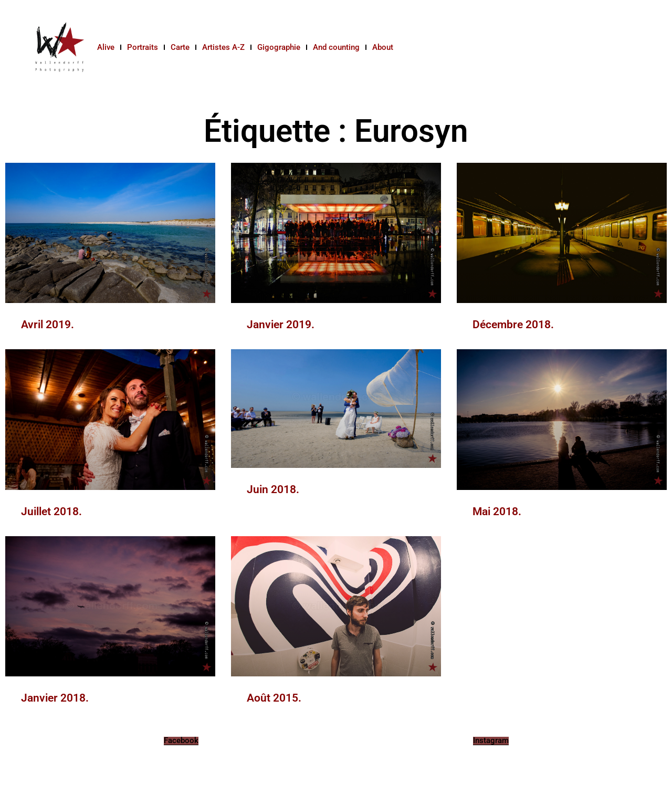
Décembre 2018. (513, 325)
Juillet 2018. (51, 511)
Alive (106, 47)
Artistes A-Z (223, 47)
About (383, 47)
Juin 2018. (273, 489)
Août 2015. (274, 698)
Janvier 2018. (55, 698)
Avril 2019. (48, 325)
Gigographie (279, 47)
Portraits (143, 47)
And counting (336, 47)
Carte (180, 47)
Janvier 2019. (281, 325)
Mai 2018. (497, 511)
